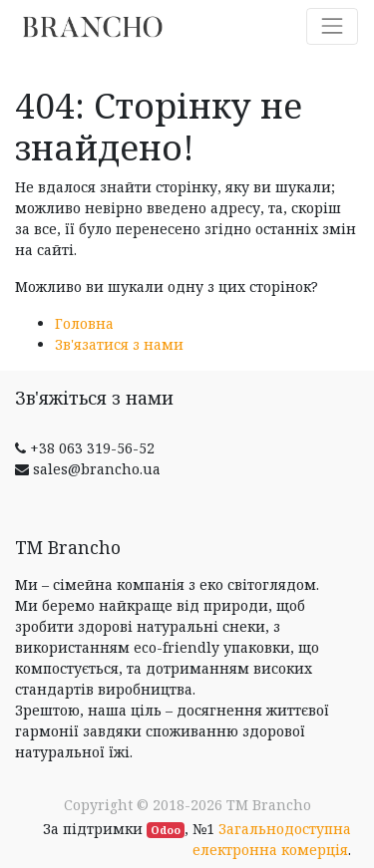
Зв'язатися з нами (119, 344)
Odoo (166, 830)
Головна (84, 323)
